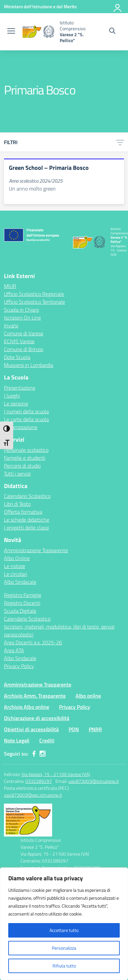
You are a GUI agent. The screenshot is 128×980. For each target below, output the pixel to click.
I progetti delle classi (26, 528)
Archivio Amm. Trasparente (35, 696)
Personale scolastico (26, 450)
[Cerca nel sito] (112, 32)
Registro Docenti (22, 603)
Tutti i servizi (17, 474)
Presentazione (20, 388)
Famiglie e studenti (25, 458)
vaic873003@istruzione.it (94, 781)
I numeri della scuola (26, 411)
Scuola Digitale (20, 611)
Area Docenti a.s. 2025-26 (33, 642)
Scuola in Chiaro (21, 310)
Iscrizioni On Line (22, 318)
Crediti (47, 740)
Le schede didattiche (27, 520)
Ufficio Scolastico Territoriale (34, 302)
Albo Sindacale (20, 582)
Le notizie (15, 566)
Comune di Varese (24, 333)
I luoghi (12, 396)
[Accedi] (118, 7)
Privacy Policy (19, 666)
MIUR (10, 286)
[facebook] (34, 754)
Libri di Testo (17, 504)
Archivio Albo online (27, 707)
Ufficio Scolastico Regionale (34, 294)
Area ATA (14, 650)
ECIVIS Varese (19, 341)
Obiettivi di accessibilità (31, 729)
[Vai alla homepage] (38, 32)
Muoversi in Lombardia (29, 365)
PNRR (95, 729)
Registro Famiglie (23, 595)
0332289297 (39, 781)
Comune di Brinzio (24, 349)
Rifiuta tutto (64, 966)
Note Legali (17, 740)
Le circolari (16, 574)
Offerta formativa (23, 512)
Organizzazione (21, 427)
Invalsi (11, 325)
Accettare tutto (64, 930)
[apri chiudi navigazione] (11, 32)
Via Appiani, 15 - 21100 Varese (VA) (56, 774)
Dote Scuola (17, 357)
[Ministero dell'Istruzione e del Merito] (40, 6)
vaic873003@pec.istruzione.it (33, 795)
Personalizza (64, 948)
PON (74, 729)
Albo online (88, 696)
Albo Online (17, 558)
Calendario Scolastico (27, 496)
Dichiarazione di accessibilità (37, 718)
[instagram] (43, 754)
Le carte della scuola (26, 419)
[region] (64, 924)
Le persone (16, 403)
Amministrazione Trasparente (36, 550)
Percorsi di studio (22, 466)
